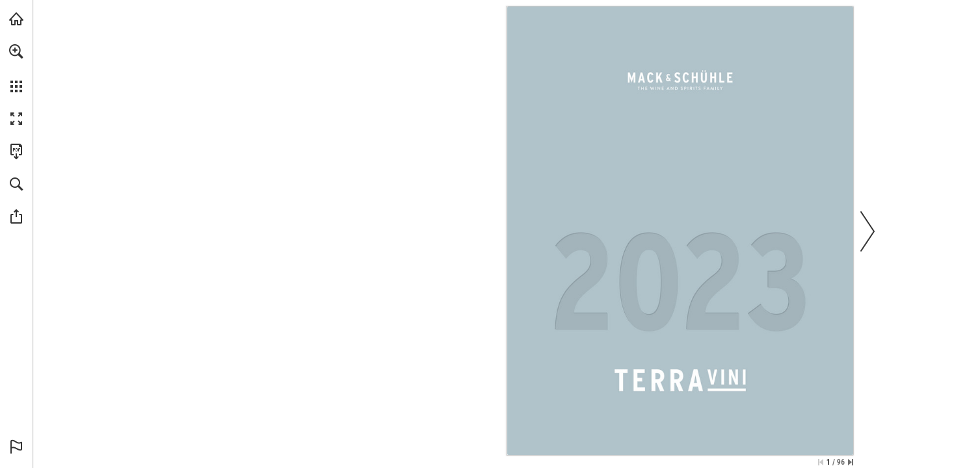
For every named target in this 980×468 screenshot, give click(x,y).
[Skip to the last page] (851, 462)
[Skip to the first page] (821, 462)
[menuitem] (16, 68)
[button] (16, 51)
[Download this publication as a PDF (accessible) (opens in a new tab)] (16, 151)
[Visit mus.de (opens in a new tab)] (16, 19)
